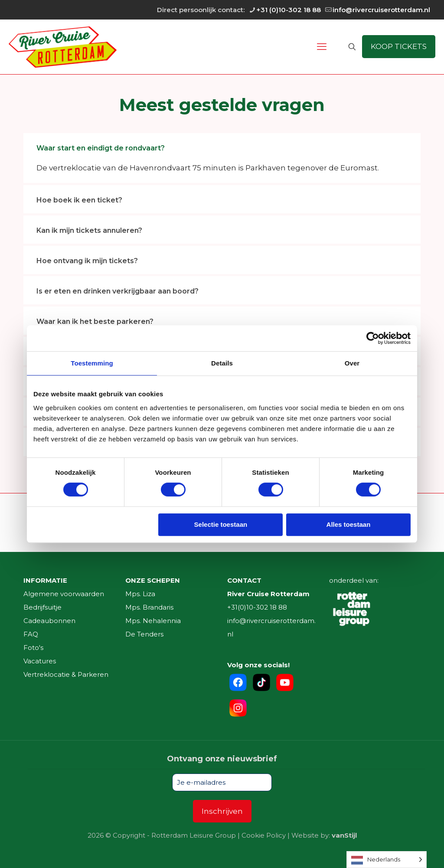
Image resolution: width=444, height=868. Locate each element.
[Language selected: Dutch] (387, 860)
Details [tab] (222, 363)
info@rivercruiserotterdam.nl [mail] (381, 10)
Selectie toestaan (221, 524)
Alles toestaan (349, 524)
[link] (222, 158)
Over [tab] (352, 363)
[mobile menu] (322, 47)
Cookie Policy (264, 835)
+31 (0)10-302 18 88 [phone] (289, 10)
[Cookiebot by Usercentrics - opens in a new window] (373, 338)
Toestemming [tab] (92, 363)
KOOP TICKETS (399, 46)
